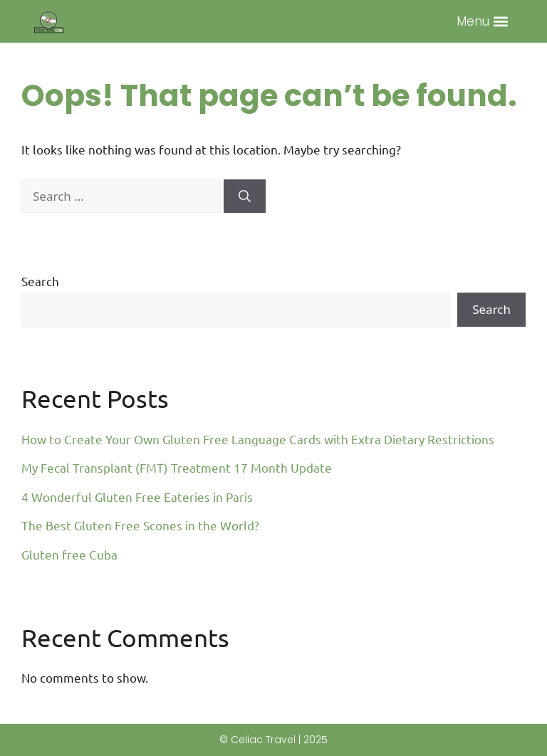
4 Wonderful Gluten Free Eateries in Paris (137, 497)
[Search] (245, 196)
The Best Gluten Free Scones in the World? (140, 525)
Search (40, 281)
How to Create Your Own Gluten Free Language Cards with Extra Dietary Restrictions (258, 439)
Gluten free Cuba (69, 554)
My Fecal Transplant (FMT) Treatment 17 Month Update (177, 467)
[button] (501, 22)
